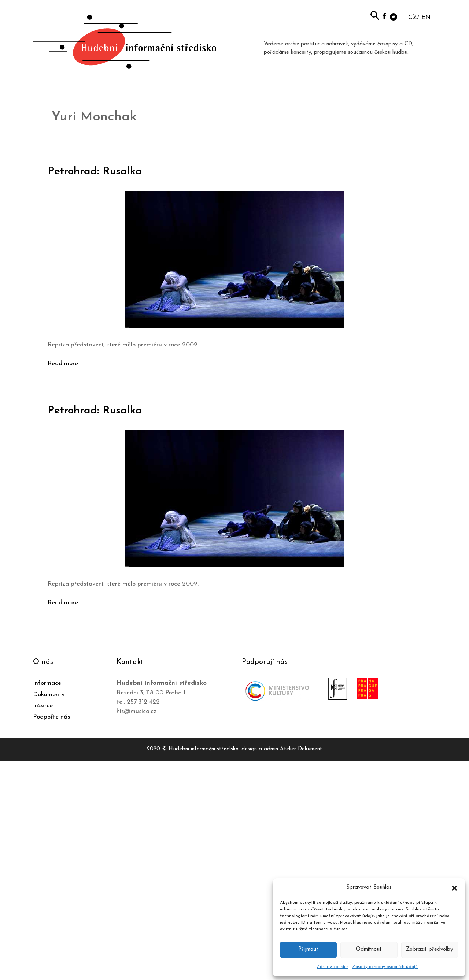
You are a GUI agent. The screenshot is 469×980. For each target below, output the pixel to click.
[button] (454, 888)
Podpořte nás (51, 717)
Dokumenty (49, 695)
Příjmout (308, 949)
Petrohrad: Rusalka (95, 172)
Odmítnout (369, 949)
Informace (47, 683)
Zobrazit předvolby (429, 949)
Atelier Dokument (301, 749)
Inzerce (43, 706)
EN (426, 17)
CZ (413, 17)
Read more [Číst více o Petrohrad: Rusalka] (63, 363)
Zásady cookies (333, 967)
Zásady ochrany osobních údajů (385, 967)
